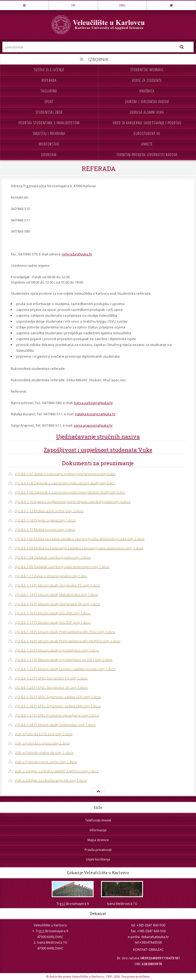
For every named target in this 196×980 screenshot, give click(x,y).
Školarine (49, 91)
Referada (49, 80)
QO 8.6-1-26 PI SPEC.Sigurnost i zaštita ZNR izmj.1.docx (58, 706)
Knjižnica (147, 91)
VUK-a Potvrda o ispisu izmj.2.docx (42, 743)
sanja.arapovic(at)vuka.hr (93, 425)
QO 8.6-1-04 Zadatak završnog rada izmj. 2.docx (53, 557)
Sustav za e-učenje (49, 70)
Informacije (98, 830)
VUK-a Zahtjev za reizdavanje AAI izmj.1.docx (51, 780)
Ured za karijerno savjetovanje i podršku (147, 123)
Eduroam (49, 155)
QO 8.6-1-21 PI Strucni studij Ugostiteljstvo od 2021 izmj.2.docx (64, 660)
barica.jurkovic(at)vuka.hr (93, 403)
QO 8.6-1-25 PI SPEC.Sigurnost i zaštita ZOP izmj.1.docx (58, 697)
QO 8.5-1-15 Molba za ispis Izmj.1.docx (45, 529)
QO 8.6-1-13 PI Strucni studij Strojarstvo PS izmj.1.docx (58, 585)
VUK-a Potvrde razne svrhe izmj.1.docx (46, 762)
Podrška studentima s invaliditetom (49, 123)
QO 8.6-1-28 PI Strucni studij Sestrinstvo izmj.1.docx (55, 725)
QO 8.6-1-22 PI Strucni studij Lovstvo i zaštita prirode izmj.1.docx (65, 669)
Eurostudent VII (147, 133)
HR (73, 5)
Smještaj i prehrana (49, 133)
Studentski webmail (147, 70)
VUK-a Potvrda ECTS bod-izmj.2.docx (44, 734)
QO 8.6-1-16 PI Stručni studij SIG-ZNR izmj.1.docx (53, 613)
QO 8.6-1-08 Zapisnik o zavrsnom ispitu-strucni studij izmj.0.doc (65, 483)
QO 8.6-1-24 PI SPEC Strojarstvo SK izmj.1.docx (51, 687)
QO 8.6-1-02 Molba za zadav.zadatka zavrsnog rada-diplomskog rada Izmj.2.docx (80, 539)
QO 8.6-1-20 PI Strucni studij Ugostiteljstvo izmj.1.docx (57, 650)
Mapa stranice (98, 840)
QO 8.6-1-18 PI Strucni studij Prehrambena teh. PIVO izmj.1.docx (65, 632)
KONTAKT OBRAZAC (148, 950)
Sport (49, 102)
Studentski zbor (49, 112)
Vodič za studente (147, 80)
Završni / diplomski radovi (147, 102)
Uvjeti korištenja (98, 859)
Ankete (147, 144)
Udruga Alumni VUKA (147, 112)
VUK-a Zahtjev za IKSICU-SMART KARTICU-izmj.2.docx (57, 771)
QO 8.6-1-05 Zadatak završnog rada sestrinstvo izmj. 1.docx (62, 567)
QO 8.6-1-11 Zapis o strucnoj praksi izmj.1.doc (51, 576)
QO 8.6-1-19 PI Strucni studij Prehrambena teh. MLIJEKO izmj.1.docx (68, 641)
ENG (122, 5)
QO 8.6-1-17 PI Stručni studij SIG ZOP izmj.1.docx (53, 622)
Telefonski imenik (98, 820)
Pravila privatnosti (98, 850)
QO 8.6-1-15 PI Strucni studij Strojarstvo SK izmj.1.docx (58, 604)
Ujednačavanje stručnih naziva (98, 436)
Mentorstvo (49, 144)
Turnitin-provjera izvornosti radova (147, 155)
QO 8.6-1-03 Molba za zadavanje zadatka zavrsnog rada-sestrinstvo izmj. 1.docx (79, 548)
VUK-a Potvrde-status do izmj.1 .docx (44, 752)
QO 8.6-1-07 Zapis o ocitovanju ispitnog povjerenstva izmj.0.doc (65, 474)
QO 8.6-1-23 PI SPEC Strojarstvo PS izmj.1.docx (51, 678)
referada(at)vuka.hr (77, 254)
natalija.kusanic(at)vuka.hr (95, 414)
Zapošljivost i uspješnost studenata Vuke (98, 450)
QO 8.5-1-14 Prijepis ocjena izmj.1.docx (45, 520)
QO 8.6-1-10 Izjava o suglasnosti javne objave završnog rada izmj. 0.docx (73, 502)
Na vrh (98, 791)
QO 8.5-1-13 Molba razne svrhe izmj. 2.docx (49, 511)
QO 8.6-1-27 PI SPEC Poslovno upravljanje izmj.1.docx (57, 715)
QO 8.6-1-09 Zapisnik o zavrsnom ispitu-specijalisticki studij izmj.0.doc (70, 492)
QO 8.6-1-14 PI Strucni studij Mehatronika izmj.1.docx (56, 594)
